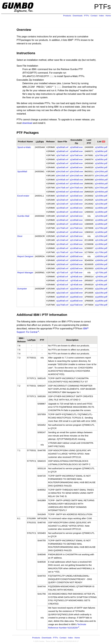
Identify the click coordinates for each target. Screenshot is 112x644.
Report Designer (25, 256)
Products (67, 16)
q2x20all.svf (62, 200)
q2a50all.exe (76, 163)
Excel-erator (23, 196)
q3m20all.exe (76, 171)
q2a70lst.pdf (101, 155)
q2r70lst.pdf (101, 272)
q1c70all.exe (76, 252)
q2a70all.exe (76, 155)
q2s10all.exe (76, 216)
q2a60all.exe (76, 159)
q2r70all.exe (76, 272)
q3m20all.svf (62, 171)
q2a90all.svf (62, 147)
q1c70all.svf (62, 252)
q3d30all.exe (76, 264)
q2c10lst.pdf (101, 240)
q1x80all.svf (62, 212)
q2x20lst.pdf (101, 200)
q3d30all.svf (62, 264)
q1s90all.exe (76, 220)
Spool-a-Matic (24, 147)
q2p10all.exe (76, 293)
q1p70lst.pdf (101, 305)
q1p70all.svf (62, 305)
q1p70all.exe (76, 305)
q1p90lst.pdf (101, 297)
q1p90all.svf (62, 297)
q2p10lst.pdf (101, 293)
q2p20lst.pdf (101, 289)
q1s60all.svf (62, 232)
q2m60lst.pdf (101, 192)
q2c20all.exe (76, 236)
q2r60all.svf (62, 277)
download (27, 123)
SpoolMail (22, 171)
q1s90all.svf (62, 220)
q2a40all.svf (62, 167)
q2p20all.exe (76, 289)
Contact (94, 16)
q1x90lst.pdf (101, 208)
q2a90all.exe (76, 147)
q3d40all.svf (62, 260)
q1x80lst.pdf (101, 212)
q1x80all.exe (76, 212)
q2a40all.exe (76, 167)
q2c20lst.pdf (101, 236)
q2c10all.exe (76, 240)
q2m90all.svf (62, 180)
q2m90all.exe (76, 180)
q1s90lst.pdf (101, 220)
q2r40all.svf (62, 285)
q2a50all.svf (62, 163)
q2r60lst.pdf (101, 277)
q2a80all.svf (62, 151)
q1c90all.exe (76, 244)
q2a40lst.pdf (101, 167)
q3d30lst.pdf (101, 264)
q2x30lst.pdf (101, 196)
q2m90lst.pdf (101, 180)
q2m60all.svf (62, 192)
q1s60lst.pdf (101, 232)
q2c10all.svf (62, 240)
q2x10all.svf (62, 204)
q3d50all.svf (62, 256)
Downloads (78, 16)
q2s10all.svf (62, 216)
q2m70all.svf (62, 188)
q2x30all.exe (76, 196)
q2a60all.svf (62, 159)
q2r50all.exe (76, 280)
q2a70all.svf (62, 155)
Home (108, 16)
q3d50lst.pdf (101, 256)
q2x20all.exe (76, 200)
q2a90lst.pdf (101, 147)
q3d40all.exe (76, 260)
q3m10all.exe (76, 175)
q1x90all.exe (76, 208)
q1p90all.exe (76, 297)
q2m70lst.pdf (101, 188)
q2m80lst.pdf (101, 183)
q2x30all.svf (62, 196)
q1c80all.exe (76, 248)
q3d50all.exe (76, 256)
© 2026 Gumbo (39, 641)
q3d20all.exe (76, 268)
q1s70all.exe (76, 228)
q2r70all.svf (62, 272)
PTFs (86, 16)
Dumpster (22, 289)
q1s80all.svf (62, 224)
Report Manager (25, 272)
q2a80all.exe (76, 151)
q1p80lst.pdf (101, 301)
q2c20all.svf (62, 236)
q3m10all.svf (62, 175)
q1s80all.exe (76, 224)
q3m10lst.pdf (101, 175)
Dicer (20, 236)
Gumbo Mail (23, 216)
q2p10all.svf (62, 293)
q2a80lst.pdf (101, 151)
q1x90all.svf (62, 208)
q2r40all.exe (76, 285)
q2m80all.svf (62, 183)
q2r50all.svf (62, 280)
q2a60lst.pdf (101, 159)
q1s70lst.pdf (101, 228)
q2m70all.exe (76, 188)
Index (101, 16)
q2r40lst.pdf (101, 285)
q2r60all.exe (76, 277)
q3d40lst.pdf (101, 260)
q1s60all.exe (76, 232)
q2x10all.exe (76, 204)
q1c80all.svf (62, 248)
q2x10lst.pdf (101, 204)
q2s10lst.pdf (101, 216)
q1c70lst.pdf (101, 252)
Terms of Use (50, 641)
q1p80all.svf (62, 301)
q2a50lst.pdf (101, 163)
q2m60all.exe (76, 192)
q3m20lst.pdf (101, 171)
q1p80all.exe (76, 301)
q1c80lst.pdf (101, 248)
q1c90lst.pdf (101, 244)
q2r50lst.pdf (101, 280)
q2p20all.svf (62, 289)
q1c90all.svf (62, 244)
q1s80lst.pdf (101, 224)
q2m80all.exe (76, 183)
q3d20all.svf (62, 268)
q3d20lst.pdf (101, 268)
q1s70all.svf (62, 228)
